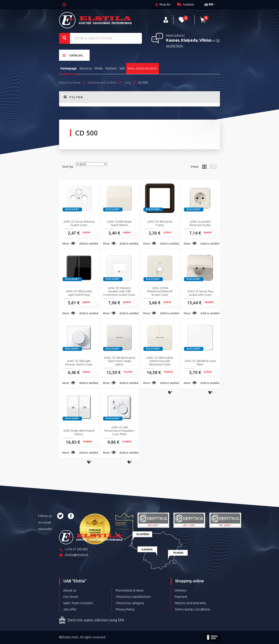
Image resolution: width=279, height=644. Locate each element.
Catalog (73, 55)
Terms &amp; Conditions (192, 609)
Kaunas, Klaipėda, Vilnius (189, 40)
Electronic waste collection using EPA (92, 620)
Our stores (71, 597)
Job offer (70, 609)
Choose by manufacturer (133, 597)
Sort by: (68, 166)
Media (99, 68)
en (209, 4)
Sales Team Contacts (78, 603)
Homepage (69, 68)
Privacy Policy (125, 609)
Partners (111, 68)
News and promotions (143, 68)
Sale (122, 68)
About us (86, 68)
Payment (181, 597)
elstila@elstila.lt (74, 555)
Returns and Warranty (190, 603)
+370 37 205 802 (73, 550)
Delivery (180, 590)
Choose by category (130, 603)
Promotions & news (130, 590)
